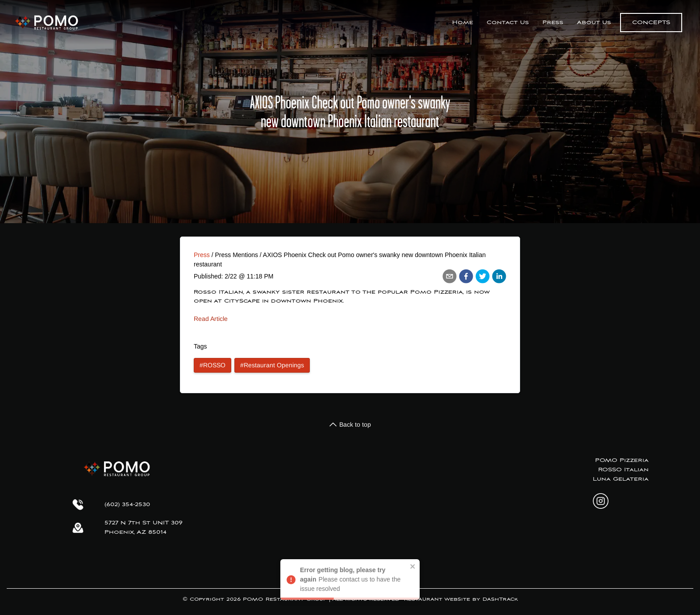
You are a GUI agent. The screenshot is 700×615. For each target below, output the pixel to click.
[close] (413, 566)
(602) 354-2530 (127, 505)
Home (463, 23)
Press (553, 23)
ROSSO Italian (623, 470)
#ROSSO (212, 365)
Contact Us (508, 23)
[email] (450, 276)
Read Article (211, 319)
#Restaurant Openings (272, 365)
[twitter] (483, 276)
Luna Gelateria (621, 479)
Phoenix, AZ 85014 (135, 532)
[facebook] (466, 276)
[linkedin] (499, 276)
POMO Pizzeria (622, 460)
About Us (594, 23)
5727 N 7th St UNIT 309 (144, 523)
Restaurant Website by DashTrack (461, 599)
